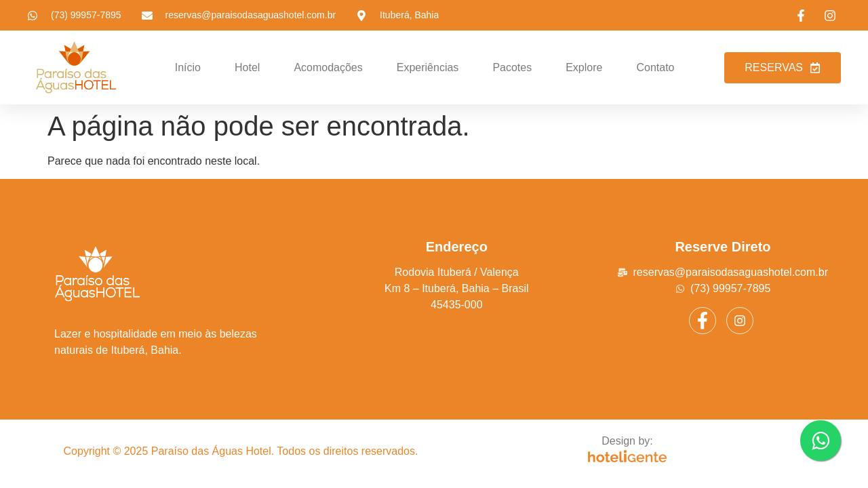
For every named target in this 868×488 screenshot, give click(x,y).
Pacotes (512, 67)
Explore (584, 67)
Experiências (428, 67)
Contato (655, 67)
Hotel (247, 67)
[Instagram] (740, 321)
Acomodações (328, 67)
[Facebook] (703, 321)
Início (188, 67)
